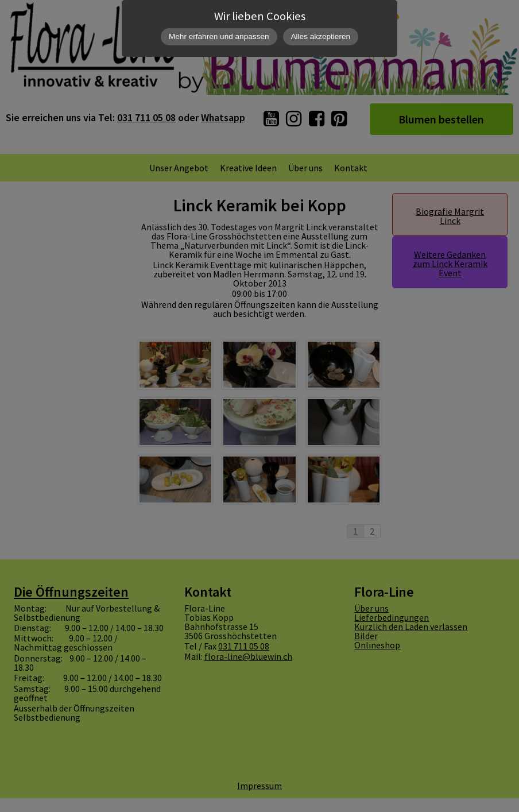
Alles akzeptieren (321, 36)
